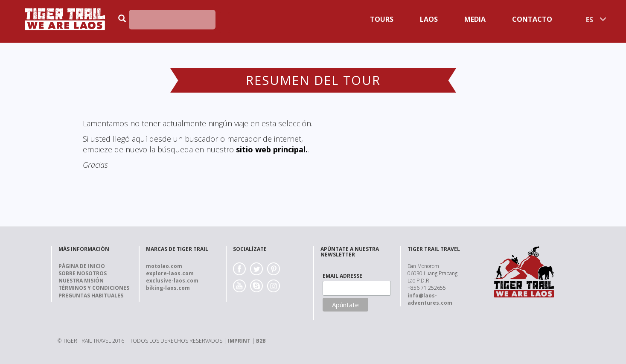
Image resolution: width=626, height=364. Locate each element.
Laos (429, 19)
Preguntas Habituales (91, 296)
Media (475, 19)
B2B (261, 341)
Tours (382, 19)
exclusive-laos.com (172, 281)
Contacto (532, 19)
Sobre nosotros (83, 273)
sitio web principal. (272, 149)
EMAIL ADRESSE (342, 276)
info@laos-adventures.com (430, 299)
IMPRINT (239, 341)
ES (590, 20)
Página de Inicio (82, 266)
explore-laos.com (170, 273)
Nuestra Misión (81, 281)
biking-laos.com (168, 288)
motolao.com (164, 266)
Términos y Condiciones (94, 288)
